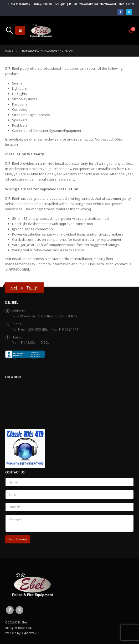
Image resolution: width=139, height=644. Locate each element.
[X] (129, 12)
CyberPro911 (31, 633)
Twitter (19, 610)
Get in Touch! (24, 288)
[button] (9, 30)
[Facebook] (121, 12)
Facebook (10, 610)
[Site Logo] (41, 30)
